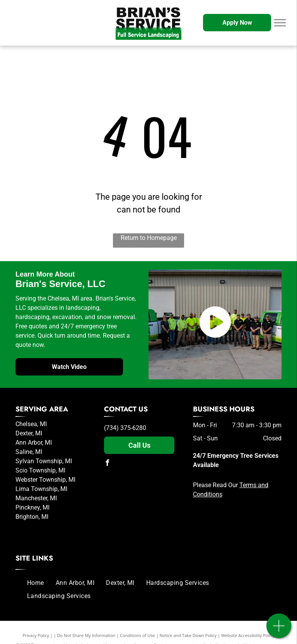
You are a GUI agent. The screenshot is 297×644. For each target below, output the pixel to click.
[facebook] (107, 464)
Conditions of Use (137, 635)
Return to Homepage (149, 238)
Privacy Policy (36, 635)
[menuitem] (36, 583)
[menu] (280, 23)
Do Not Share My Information (86, 635)
